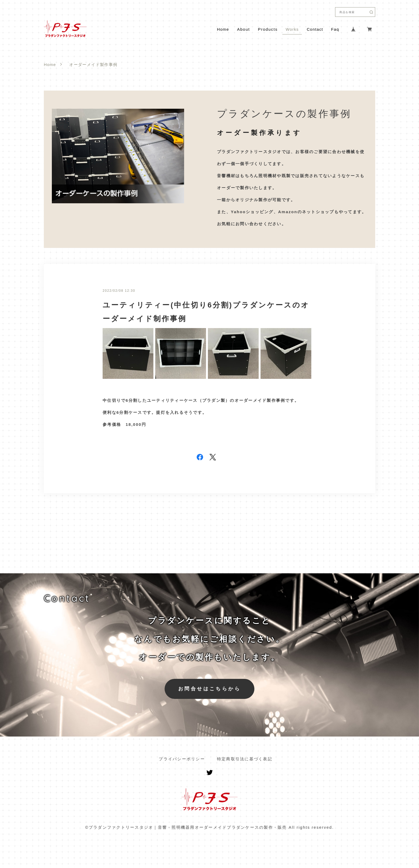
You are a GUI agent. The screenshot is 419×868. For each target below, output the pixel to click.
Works (292, 29)
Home (223, 29)
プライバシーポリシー (182, 759)
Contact (315, 29)
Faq (335, 29)
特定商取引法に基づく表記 (245, 759)
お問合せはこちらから (210, 689)
